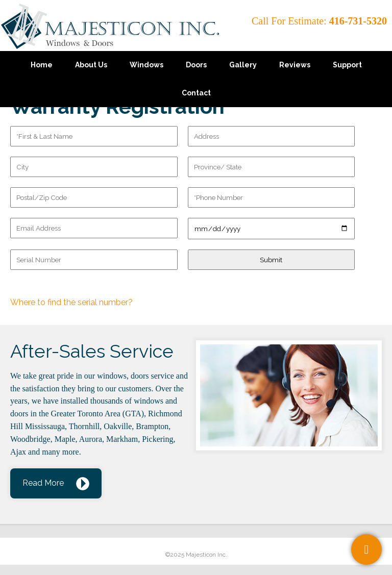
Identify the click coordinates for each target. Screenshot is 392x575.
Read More (43, 483)
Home (42, 65)
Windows (146, 65)
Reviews (295, 65)
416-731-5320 (358, 21)
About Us (91, 65)
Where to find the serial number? (71, 302)
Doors (196, 65)
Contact (196, 93)
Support (347, 65)
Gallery (243, 65)
